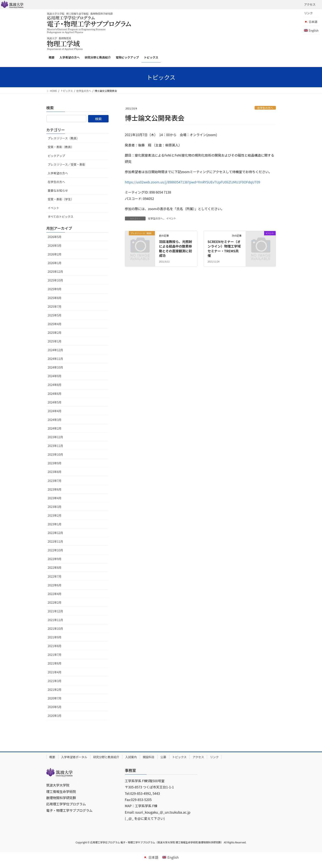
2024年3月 (55, 420)
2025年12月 (56, 272)
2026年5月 (55, 237)
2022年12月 (56, 533)
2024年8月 (55, 385)
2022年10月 (56, 550)
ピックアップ (56, 156)
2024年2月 (55, 428)
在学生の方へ (265, 108)
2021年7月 (55, 655)
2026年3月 (55, 245)
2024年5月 (55, 402)
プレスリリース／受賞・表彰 (66, 164)
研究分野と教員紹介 (106, 757)
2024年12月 (56, 350)
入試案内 (131, 757)
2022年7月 (55, 576)
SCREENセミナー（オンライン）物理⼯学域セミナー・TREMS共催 (224, 248)
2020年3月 (55, 716)
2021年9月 (55, 637)
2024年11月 (56, 359)
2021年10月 (56, 629)
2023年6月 (55, 489)
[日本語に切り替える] (151, 857)
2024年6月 (55, 394)
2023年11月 (56, 446)
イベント (171, 218)
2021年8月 (55, 646)
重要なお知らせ (58, 190)
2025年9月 (55, 289)
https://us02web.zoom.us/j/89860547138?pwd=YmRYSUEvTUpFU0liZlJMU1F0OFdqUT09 (193, 182)
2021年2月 (55, 690)
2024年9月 (55, 376)
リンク (308, 13)
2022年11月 (56, 541)
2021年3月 (55, 681)
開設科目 (149, 757)
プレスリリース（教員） (64, 138)
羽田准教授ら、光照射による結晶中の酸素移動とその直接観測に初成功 (176, 248)
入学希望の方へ (58, 173)
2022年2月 (55, 602)
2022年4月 (55, 594)
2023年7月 (55, 481)
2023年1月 (55, 524)
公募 (163, 757)
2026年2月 (55, 254)
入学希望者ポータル (74, 757)
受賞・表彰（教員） (61, 147)
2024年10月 (56, 367)
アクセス (310, 4)
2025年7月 (55, 306)
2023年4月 (55, 498)
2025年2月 (55, 333)
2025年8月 (55, 298)
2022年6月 (55, 585)
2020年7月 (55, 698)
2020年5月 (55, 707)
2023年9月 (55, 463)
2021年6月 (55, 663)
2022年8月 (55, 567)
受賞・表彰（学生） (61, 199)
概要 (52, 757)
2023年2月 (55, 515)
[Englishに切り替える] (311, 30)
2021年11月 (56, 620)
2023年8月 (55, 472)
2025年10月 (56, 280)
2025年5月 (55, 315)
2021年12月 (56, 611)
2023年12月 (56, 437)
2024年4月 (55, 411)
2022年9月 (55, 559)
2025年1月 (55, 341)
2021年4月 (55, 672)
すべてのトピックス (61, 217)
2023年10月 (56, 454)
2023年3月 (55, 507)
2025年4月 (55, 324)
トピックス (180, 757)
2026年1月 (55, 263)
